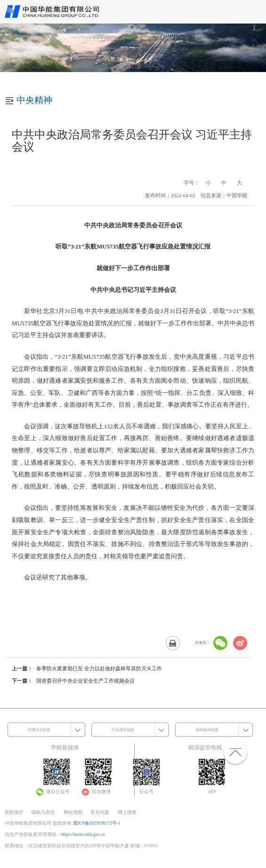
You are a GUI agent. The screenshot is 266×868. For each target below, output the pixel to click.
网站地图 (73, 812)
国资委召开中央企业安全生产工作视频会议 (85, 681)
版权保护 (14, 812)
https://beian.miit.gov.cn (83, 834)
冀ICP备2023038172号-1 (97, 823)
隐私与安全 (43, 812)
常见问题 (100, 812)
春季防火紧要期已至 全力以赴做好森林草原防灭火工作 (99, 668)
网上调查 (127, 812)
